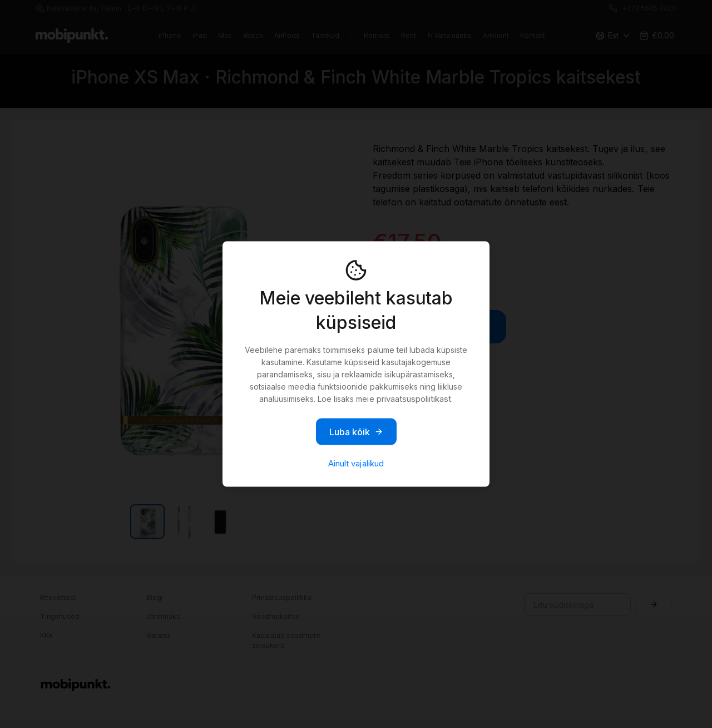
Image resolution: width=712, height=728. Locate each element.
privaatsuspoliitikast (414, 399)
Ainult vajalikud (356, 463)
